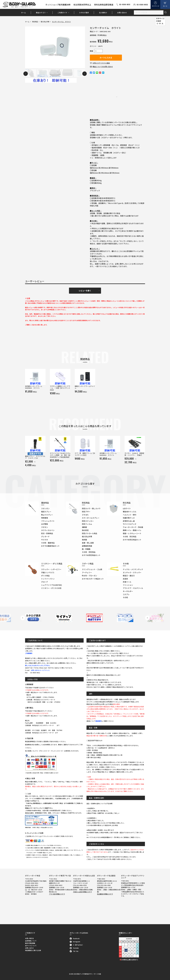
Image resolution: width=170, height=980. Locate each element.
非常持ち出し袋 (129, 521)
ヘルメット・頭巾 (130, 515)
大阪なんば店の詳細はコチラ (82, 892)
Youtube (74, 948)
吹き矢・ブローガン (89, 576)
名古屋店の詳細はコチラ (105, 894)
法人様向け (103, 13)
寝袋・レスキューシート (132, 533)
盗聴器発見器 (87, 546)
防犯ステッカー (88, 521)
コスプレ (126, 594)
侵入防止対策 (45, 22)
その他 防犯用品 (89, 552)
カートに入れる (106, 58)
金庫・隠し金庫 (88, 543)
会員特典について (31, 941)
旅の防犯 (85, 530)
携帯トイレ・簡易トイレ (132, 530)
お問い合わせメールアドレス (40, 670)
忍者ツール (127, 582)
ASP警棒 (44, 524)
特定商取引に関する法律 (33, 950)
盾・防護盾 (86, 549)
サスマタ (45, 540)
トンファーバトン (48, 579)
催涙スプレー (46, 512)
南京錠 (84, 540)
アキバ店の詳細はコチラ (57, 894)
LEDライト (127, 508)
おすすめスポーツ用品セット (93, 579)
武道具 (125, 579)
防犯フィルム (87, 524)
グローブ (44, 582)
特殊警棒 (45, 518)
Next (85, 74)
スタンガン (45, 508)
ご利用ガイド (62, 13)
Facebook (75, 938)
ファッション (128, 585)
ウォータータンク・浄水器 (133, 527)
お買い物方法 (29, 938)
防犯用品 (35, 22)
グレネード (45, 536)
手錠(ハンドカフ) (48, 572)
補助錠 (84, 527)
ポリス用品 (45, 576)
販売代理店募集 (30, 943)
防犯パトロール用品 (89, 533)
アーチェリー (87, 572)
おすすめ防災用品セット (132, 540)
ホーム (24, 13)
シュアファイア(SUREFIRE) (52, 585)
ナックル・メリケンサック (133, 569)
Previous (26, 74)
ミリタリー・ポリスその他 (51, 588)
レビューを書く (85, 291)
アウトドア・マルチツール (133, 588)
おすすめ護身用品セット (50, 546)
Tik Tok (74, 951)
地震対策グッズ (129, 518)
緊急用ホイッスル (130, 512)
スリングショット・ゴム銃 (92, 569)
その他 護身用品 (48, 543)
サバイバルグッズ (130, 524)
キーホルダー (128, 591)
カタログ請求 (84, 13)
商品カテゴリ (41, 13)
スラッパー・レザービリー (51, 569)
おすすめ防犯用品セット (91, 555)
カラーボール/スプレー (91, 518)
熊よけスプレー (47, 515)
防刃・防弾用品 (47, 533)
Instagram (75, 942)
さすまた (85, 515)
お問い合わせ (122, 13)
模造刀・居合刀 (129, 576)
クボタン (45, 527)
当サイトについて (31, 946)
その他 (125, 597)
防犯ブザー (86, 512)
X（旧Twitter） (77, 945)
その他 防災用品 (130, 536)
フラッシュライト (48, 521)
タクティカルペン (48, 530)
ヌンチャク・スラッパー (132, 572)
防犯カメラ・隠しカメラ (91, 508)
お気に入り (101, 63)
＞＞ (137, 939)
